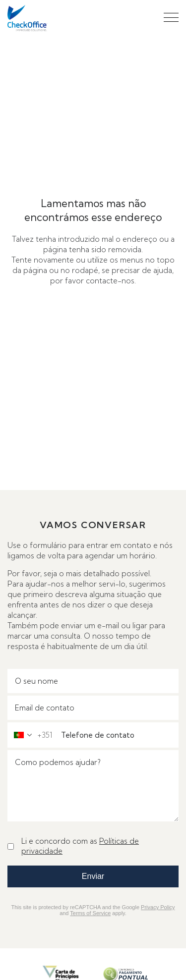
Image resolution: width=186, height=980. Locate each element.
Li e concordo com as (80, 846)
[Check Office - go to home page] (27, 18)
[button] (171, 17)
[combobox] (30, 735)
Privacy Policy (158, 907)
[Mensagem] (93, 786)
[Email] (93, 708)
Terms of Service (90, 913)
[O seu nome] (93, 681)
